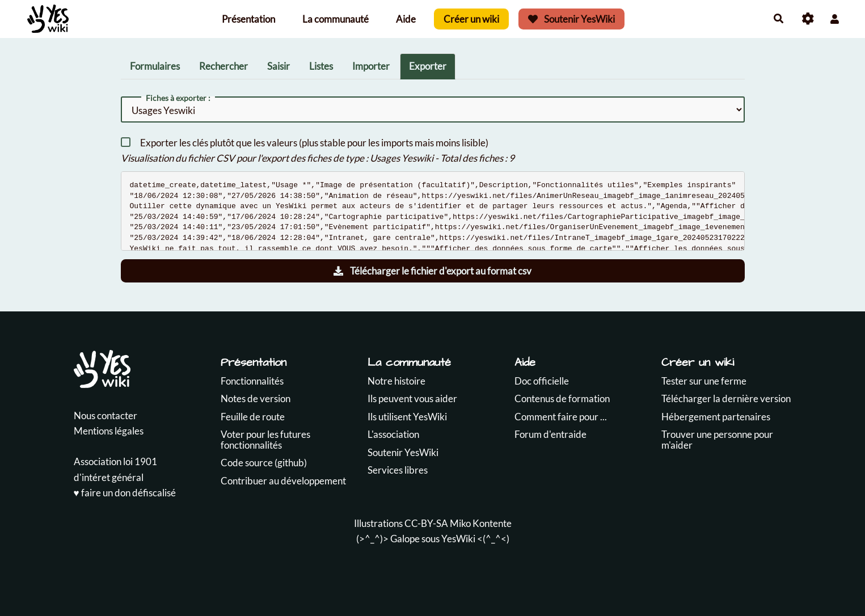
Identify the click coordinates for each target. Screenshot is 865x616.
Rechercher (223, 66)
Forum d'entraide (550, 434)
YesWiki (458, 539)
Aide (406, 19)
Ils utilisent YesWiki (407, 417)
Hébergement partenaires (716, 417)
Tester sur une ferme (704, 381)
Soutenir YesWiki (572, 19)
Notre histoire (396, 381)
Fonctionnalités (252, 381)
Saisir (279, 66)
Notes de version (256, 398)
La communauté (336, 19)
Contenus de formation (562, 398)
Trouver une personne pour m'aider (717, 440)
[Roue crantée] (808, 19)
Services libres (398, 470)
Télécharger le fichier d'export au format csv (433, 271)
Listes (321, 66)
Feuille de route (253, 417)
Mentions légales (109, 431)
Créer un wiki (471, 19)
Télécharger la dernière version (726, 398)
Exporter (428, 66)
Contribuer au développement (283, 481)
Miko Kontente (481, 523)
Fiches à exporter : (178, 98)
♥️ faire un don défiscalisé (125, 493)
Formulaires (155, 66)
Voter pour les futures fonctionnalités (265, 440)
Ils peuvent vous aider (412, 398)
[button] (835, 19)
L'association (393, 434)
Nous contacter (106, 415)
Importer (371, 66)
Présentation (248, 19)
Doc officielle (542, 381)
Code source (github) (264, 463)
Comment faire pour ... (561, 417)
